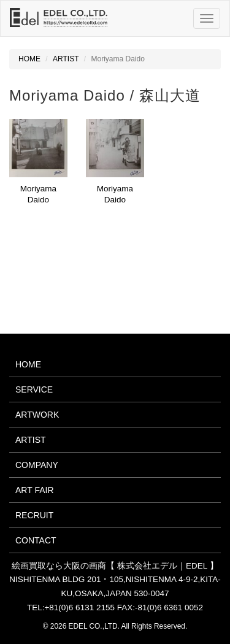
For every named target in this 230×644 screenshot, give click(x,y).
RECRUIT (34, 515)
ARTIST (66, 59)
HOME (29, 59)
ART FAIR (35, 490)
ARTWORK (37, 415)
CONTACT (36, 540)
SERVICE (34, 389)
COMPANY (37, 465)
